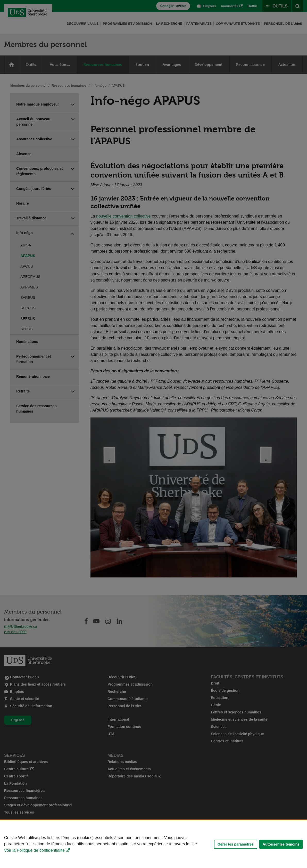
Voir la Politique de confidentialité (34, 850)
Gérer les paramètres (236, 844)
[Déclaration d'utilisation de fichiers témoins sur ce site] (153, 844)
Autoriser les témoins (281, 844)
